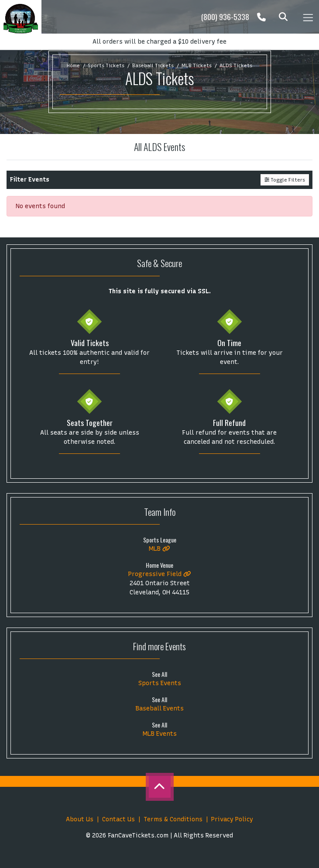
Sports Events (160, 683)
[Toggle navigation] (308, 17)
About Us (80, 819)
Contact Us (118, 819)
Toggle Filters (285, 180)
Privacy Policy (232, 819)
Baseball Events (160, 708)
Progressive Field (160, 574)
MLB (159, 549)
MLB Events (160, 734)
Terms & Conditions (173, 819)
